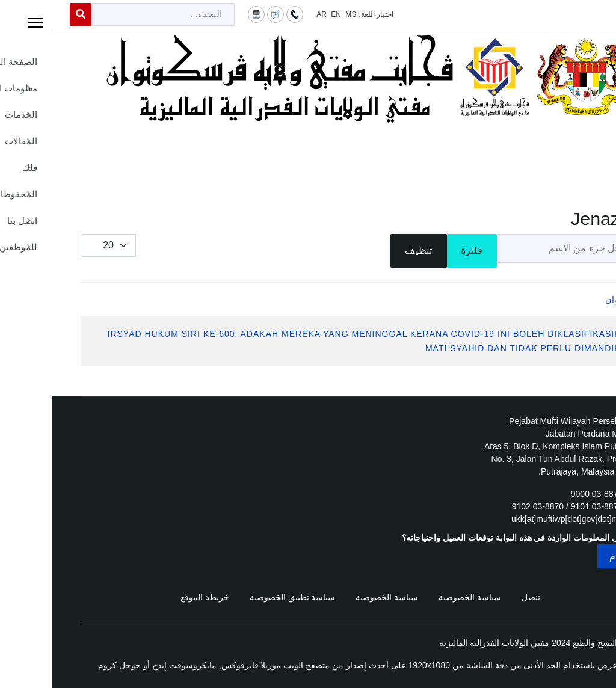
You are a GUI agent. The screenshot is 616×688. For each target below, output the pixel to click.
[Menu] (308, 150)
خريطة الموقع (152, 597)
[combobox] (111, 14)
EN (284, 14)
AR (269, 14)
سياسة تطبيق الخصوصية (240, 597)
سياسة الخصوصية (417, 597)
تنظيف (366, 250)
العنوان (567, 299)
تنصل (479, 597)
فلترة (419, 250)
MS (298, 14)
